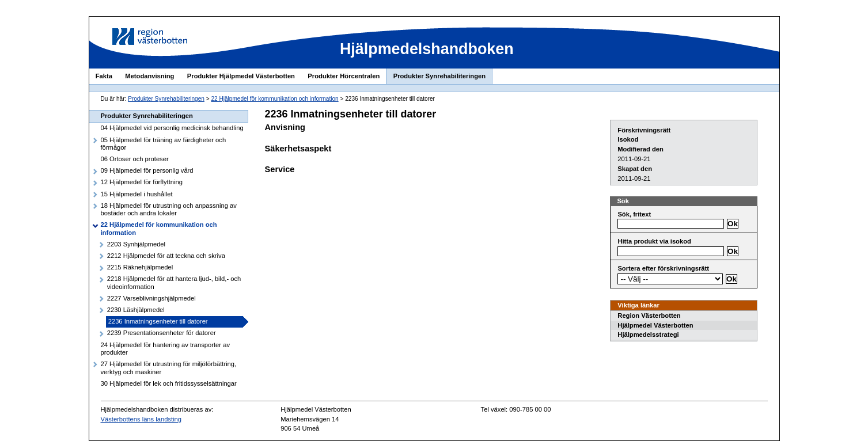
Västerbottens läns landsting (141, 419)
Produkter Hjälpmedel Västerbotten (241, 76)
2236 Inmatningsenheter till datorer (158, 321)
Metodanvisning (149, 76)
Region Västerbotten (649, 315)
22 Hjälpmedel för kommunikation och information (274, 99)
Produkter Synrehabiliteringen (439, 76)
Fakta (104, 76)
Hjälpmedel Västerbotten (655, 325)
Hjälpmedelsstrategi (648, 334)
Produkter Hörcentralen (344, 76)
